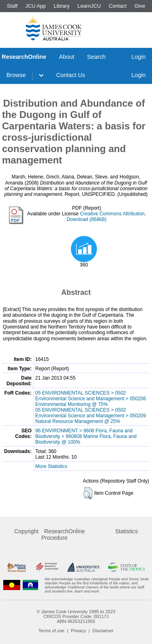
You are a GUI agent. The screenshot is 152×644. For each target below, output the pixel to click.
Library (61, 6)
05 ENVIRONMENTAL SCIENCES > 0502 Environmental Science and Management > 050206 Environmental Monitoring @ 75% (91, 399)
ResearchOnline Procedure (63, 535)
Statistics (126, 531)
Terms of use (51, 631)
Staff (12, 6)
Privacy (78, 631)
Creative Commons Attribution (112, 214)
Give (140, 6)
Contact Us (71, 75)
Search (96, 57)
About (67, 57)
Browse (16, 75)
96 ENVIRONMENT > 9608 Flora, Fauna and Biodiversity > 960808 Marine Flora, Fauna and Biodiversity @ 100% (86, 436)
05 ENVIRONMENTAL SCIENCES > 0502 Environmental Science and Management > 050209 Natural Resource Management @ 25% (91, 416)
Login (138, 57)
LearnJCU (89, 6)
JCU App (35, 6)
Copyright (26, 531)
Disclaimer (103, 631)
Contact (118, 6)
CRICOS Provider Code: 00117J (76, 616)
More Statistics (51, 466)
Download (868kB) (87, 219)
